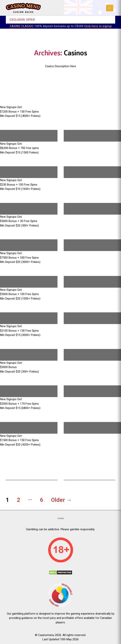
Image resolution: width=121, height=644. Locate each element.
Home (61, 518)
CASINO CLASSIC (22, 26)
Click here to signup (98, 26)
